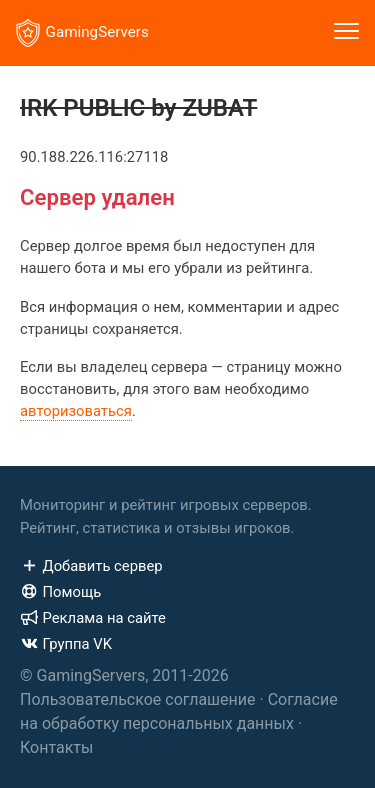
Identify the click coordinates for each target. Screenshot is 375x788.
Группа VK (66, 644)
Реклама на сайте (93, 618)
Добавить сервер (91, 566)
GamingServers (82, 33)
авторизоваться (76, 411)
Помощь (60, 592)
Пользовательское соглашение (138, 699)
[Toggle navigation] (346, 33)
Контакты (56, 747)
